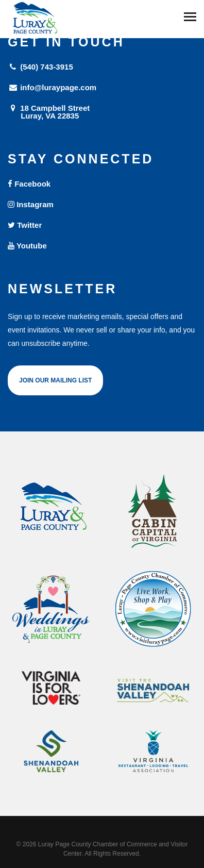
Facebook (29, 184)
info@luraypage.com (52, 87)
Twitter (25, 225)
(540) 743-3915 (40, 67)
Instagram (31, 204)
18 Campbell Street (102, 112)
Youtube (27, 246)
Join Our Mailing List (55, 380)
